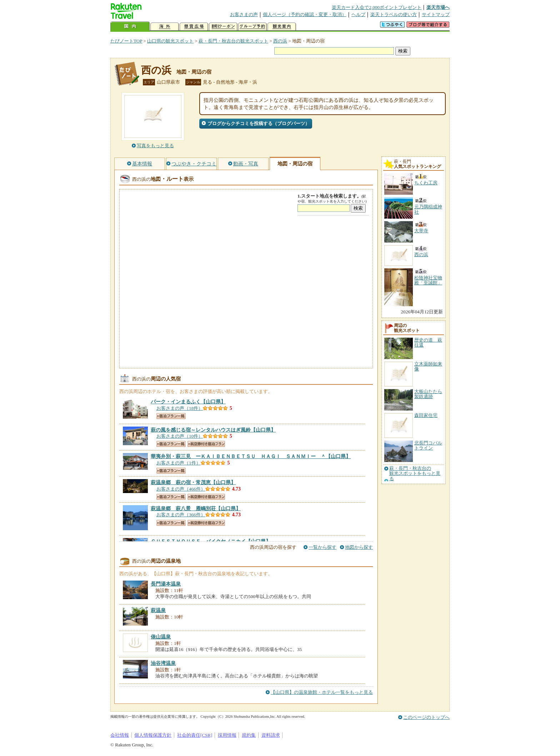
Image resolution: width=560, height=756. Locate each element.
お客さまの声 (244, 14)
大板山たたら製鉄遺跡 (428, 394)
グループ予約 (252, 27)
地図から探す (359, 547)
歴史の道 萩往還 (428, 342)
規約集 (249, 735)
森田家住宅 (426, 415)
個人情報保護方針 (153, 735)
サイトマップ (436, 14)
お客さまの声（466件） (181, 489)
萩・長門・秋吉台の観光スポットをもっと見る (415, 474)
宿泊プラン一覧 (171, 416)
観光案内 (282, 27)
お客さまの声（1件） (179, 463)
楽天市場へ (438, 7)
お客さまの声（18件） (180, 408)
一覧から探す (322, 547)
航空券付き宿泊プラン (206, 444)
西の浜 (280, 41)
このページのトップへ (426, 717)
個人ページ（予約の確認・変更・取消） (305, 14)
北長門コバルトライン (428, 445)
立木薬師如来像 (428, 366)
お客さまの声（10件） (180, 436)
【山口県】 (188, 402)
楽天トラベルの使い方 (394, 14)
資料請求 (271, 735)
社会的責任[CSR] (195, 735)
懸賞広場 (194, 27)
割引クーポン (223, 27)
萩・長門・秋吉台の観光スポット (233, 41)
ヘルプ (358, 14)
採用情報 (227, 735)
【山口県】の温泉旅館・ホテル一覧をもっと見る (322, 692)
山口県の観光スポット (170, 41)
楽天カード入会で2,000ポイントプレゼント (377, 7)
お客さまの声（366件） (181, 515)
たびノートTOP (126, 41)
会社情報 (120, 735)
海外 (165, 27)
